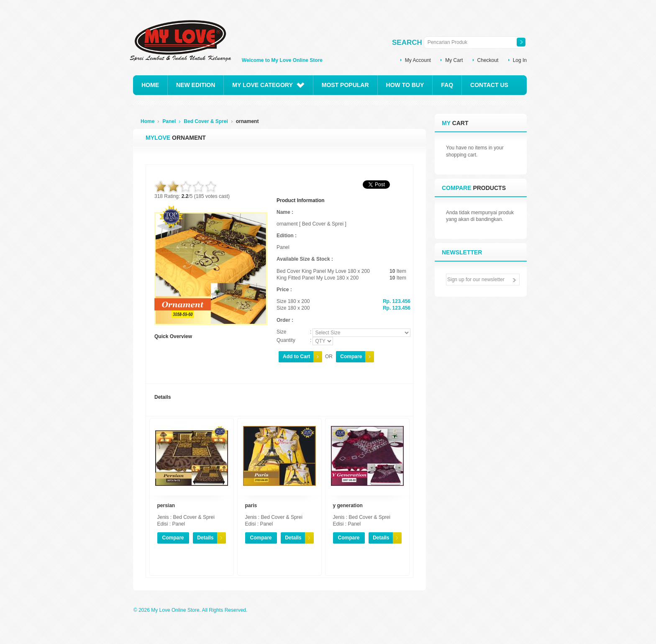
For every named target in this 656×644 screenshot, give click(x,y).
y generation (348, 505)
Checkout (488, 60)
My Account (418, 60)
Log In (520, 60)
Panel (169, 121)
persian (166, 505)
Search (407, 42)
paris (251, 505)
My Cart (454, 60)
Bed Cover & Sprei (206, 121)
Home (147, 121)
